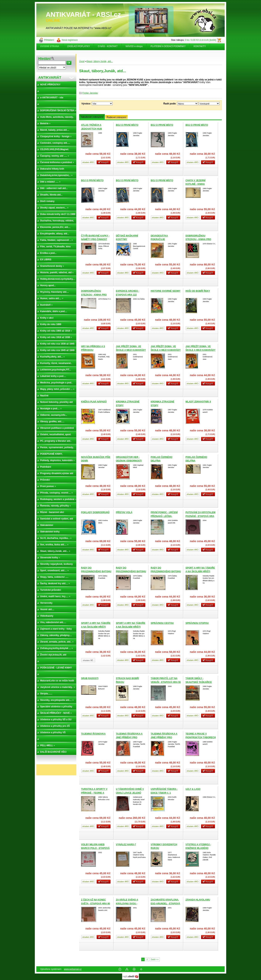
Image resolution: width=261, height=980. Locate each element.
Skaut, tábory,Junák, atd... (100, 61)
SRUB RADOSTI (90, 678)
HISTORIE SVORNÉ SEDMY (166, 291)
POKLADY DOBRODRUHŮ (95, 512)
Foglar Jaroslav (90, 93)
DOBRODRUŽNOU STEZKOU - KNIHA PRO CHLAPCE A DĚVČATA (198, 239)
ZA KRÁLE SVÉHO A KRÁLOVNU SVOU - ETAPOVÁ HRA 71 (127, 903)
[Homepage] (50, 46)
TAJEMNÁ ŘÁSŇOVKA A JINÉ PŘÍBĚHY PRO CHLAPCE (129, 738)
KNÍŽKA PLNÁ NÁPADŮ (94, 402)
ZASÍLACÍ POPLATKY (78, 46)
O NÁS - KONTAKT (108, 46)
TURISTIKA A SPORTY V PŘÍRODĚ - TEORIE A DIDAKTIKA (94, 793)
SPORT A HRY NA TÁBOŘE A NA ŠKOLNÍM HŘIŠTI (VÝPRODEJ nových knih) (200, 572)
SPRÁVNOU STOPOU (197, 623)
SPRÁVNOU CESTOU (162, 623)
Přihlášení (49, 40)
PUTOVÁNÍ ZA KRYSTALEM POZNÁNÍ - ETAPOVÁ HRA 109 (200, 516)
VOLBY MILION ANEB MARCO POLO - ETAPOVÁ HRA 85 (95, 848)
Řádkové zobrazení (117, 117)
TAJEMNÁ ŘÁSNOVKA (93, 734)
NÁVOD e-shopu (134, 46)
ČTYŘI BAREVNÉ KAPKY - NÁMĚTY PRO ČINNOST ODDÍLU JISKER (95, 239)
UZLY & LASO (193, 789)
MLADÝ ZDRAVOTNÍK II (198, 402)
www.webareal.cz (73, 969)
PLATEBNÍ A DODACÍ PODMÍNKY (168, 46)
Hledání (44, 59)
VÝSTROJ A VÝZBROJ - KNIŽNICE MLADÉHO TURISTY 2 (198, 848)
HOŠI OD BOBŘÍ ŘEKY (198, 291)
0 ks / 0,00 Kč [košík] (201, 40)
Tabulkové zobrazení (92, 117)
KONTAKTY (200, 46)
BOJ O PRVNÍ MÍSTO (127, 125)
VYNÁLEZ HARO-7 (126, 845)
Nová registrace (70, 40)
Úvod (82, 61)
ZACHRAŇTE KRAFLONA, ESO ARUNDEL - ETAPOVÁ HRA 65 (165, 903)
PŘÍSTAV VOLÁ (124, 512)
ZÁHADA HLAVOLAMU (198, 900)
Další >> (155, 959)
